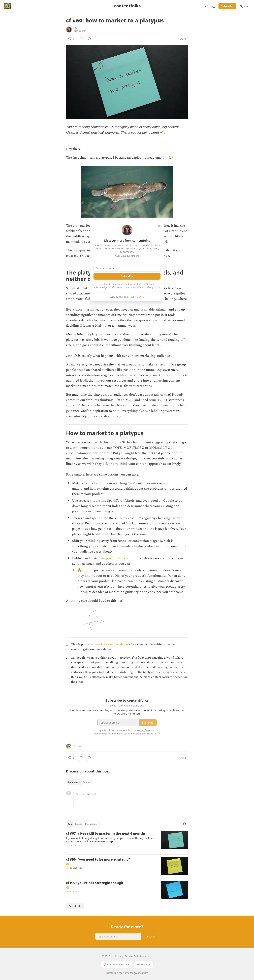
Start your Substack (116, 965)
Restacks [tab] (88, 782)
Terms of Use (144, 284)
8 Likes (77, 746)
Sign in (244, 6)
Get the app (143, 965)
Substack (111, 973)
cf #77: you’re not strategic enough (94, 883)
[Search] (206, 6)
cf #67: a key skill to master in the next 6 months (106, 833)
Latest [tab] (78, 824)
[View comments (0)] (81, 39)
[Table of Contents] (4, 490)
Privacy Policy (153, 287)
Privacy (119, 956)
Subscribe (227, 6)
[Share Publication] (214, 6)
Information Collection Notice (126, 287)
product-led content (121, 558)
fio (76, 28)
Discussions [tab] (91, 824)
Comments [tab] (74, 782)
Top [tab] (70, 824)
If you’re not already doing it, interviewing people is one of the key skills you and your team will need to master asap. (110, 840)
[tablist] (80, 782)
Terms (128, 956)
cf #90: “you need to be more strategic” (98, 859)
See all (75, 906)
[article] (127, 841)
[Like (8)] (71, 39)
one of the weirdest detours (112, 644)
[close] (159, 226)
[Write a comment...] (131, 799)
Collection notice (143, 956)
